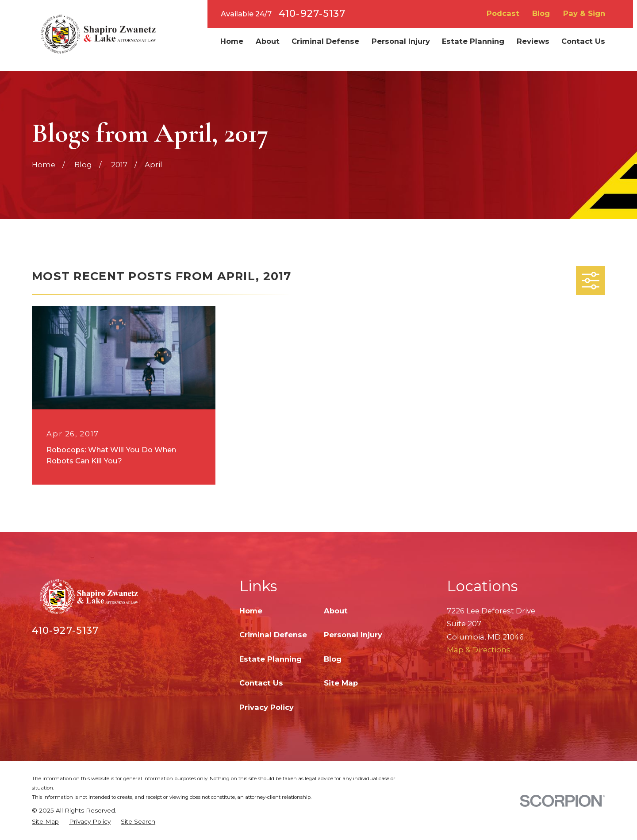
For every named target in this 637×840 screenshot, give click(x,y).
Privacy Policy (267, 707)
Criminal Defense (273, 635)
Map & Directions (479, 650)
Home (251, 611)
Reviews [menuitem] (533, 41)
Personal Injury (353, 635)
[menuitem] (45, 822)
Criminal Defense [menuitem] (325, 41)
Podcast (503, 13)
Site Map (341, 683)
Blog (541, 13)
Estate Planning (271, 659)
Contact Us (261, 683)
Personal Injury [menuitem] (401, 41)
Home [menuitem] (232, 41)
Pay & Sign (584, 13)
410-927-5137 (312, 14)
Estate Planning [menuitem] (473, 41)
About (336, 611)
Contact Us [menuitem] (583, 41)
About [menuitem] (268, 41)
